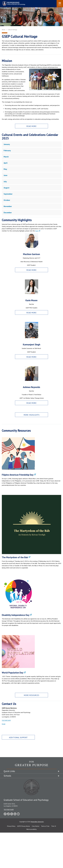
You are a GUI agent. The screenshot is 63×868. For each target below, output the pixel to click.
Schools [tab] (7, 776)
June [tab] (5, 175)
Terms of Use (45, 826)
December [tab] (8, 213)
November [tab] (8, 206)
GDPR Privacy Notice (24, 826)
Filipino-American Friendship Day (18, 475)
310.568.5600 (9, 810)
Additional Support (18, 737)
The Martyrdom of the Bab (15, 557)
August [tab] (7, 188)
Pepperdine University (37, 822)
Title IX (54, 826)
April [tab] (6, 163)
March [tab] (6, 157)
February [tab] (7, 150)
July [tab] (5, 182)
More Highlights (32, 415)
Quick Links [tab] (9, 771)
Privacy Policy (11, 826)
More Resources (31, 695)
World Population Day (13, 673)
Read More (31, 126)
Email (4, 724)
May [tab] (5, 169)
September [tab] (8, 194)
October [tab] (7, 200)
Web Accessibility (31, 829)
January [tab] (7, 144)
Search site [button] (30, 3)
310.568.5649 (6, 720)
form (37, 231)
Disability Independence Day (16, 615)
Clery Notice (36, 826)
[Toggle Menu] (60, 4)
